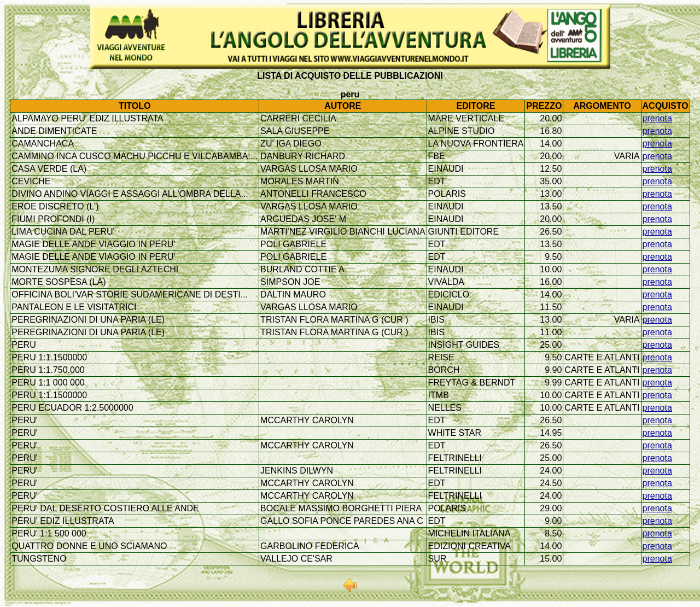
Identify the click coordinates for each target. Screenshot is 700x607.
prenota (657, 118)
